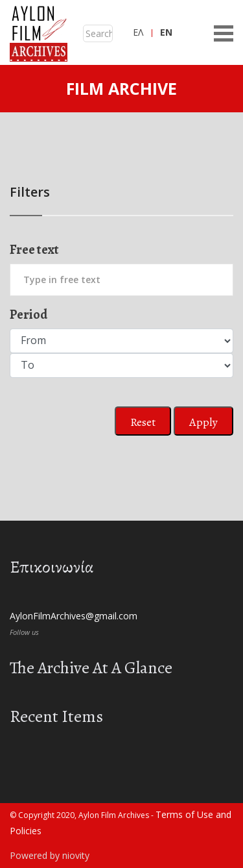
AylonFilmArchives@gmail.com (74, 616)
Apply (203, 422)
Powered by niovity (50, 855)
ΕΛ (138, 32)
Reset (143, 422)
